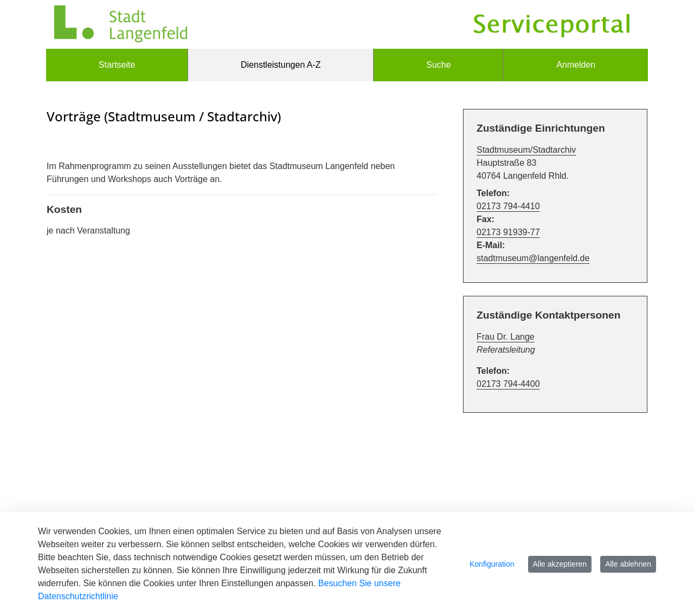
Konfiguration (492, 564)
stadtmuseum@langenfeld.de (533, 258)
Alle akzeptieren (560, 564)
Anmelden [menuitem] (576, 65)
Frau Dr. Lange (506, 337)
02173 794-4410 (508, 206)
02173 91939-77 (508, 232)
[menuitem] (117, 65)
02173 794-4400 (508, 384)
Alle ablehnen (628, 564)
